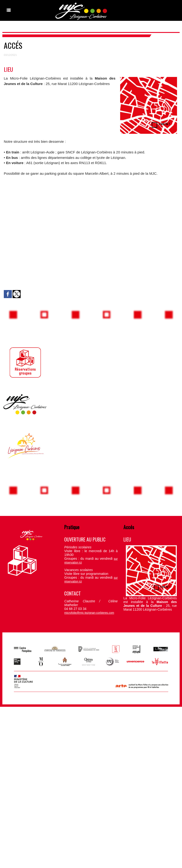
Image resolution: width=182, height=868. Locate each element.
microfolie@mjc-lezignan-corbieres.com (89, 613)
